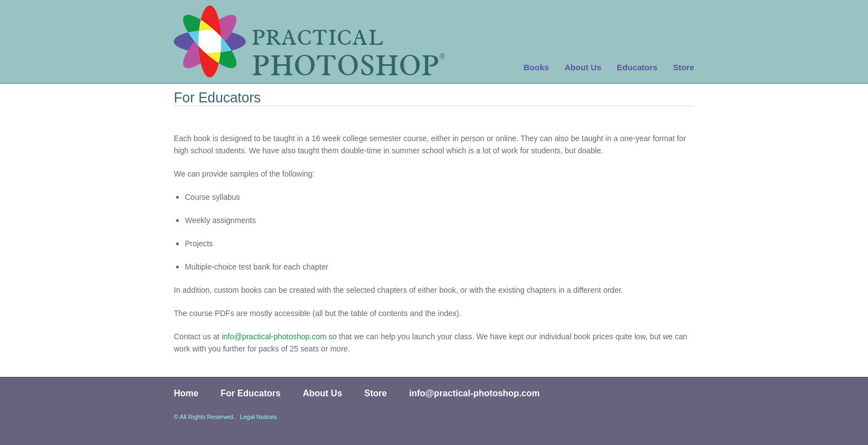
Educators (637, 67)
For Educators (250, 393)
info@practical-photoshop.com (274, 337)
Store (684, 67)
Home (186, 393)
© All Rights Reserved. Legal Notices (225, 417)
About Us (583, 67)
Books (536, 67)
